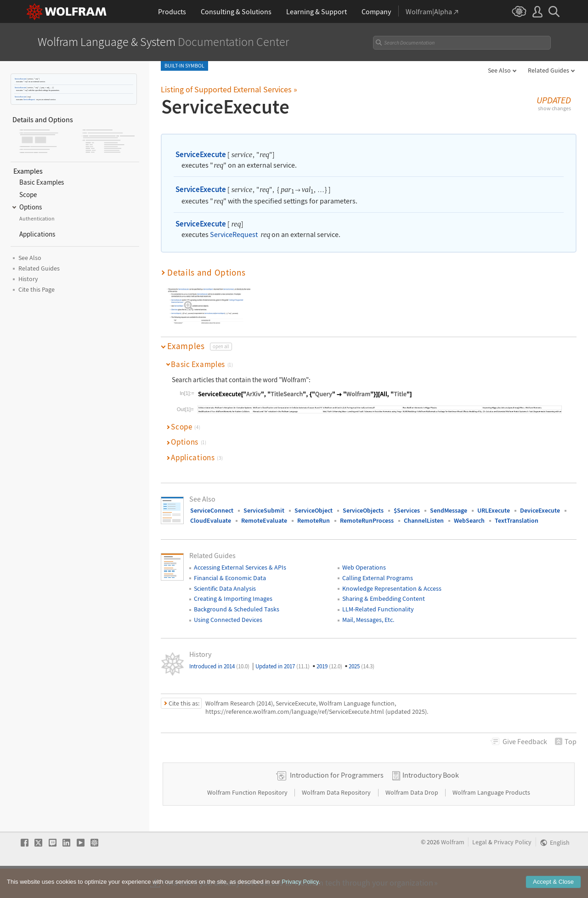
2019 (329, 659)
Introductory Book (431, 796)
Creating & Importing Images (233, 592)
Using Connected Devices (228, 612)
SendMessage (449, 503)
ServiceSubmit (264, 503)
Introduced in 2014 (219, 659)
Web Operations (364, 560)
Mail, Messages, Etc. (368, 612)
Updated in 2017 (283, 659)
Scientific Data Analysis (225, 581)
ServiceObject (314, 503)
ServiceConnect (212, 503)
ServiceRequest (29, 99)
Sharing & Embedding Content (384, 592)
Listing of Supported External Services (229, 89)
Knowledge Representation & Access (392, 581)
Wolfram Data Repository (337, 814)
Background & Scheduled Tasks (237, 602)
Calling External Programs (378, 570)
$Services (407, 503)
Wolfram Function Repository (248, 814)
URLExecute (494, 503)
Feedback (525, 734)
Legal (480, 864)
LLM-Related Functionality (378, 602)
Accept (553, 890)
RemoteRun (314, 513)
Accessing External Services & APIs (240, 560)
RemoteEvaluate (264, 513)
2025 (362, 659)
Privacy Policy (513, 864)
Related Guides (548, 70)
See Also (499, 70)
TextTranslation (517, 513)
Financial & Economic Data (230, 570)
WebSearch (469, 513)
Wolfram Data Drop (413, 814)
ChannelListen (424, 513)
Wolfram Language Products (491, 814)
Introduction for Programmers (337, 796)
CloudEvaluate (211, 513)
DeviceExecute (540, 503)
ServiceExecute (20, 79)
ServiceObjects (363, 503)
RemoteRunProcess (367, 513)
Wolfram (453, 864)
